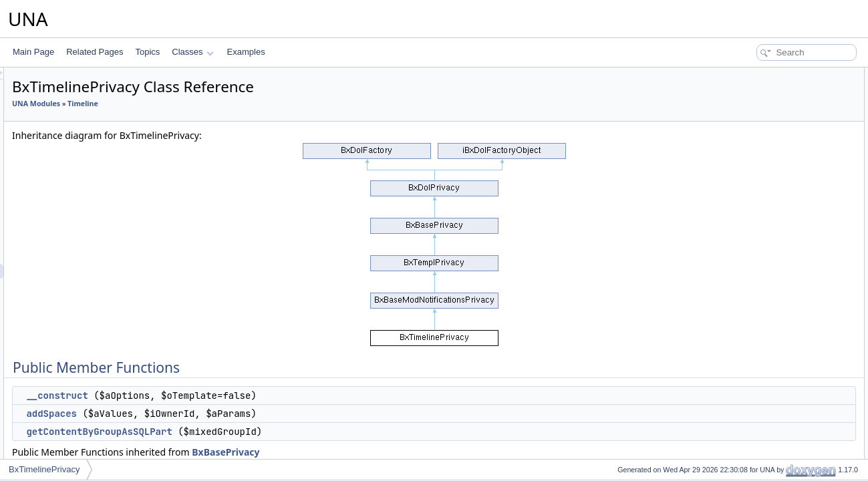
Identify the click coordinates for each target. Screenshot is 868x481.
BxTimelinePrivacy (44, 469)
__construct (224, 395)
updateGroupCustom (767, 339)
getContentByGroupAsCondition (787, 457)
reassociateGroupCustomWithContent (797, 383)
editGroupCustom (761, 325)
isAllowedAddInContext (771, 295)
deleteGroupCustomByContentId (787, 398)
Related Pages (95, 52)
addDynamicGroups (765, 442)
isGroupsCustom (759, 251)
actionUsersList (757, 222)
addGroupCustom (761, 310)
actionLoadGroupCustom (774, 178)
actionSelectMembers (768, 192)
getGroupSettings (761, 236)
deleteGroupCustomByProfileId (785, 413)
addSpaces (219, 414)
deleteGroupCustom (765, 354)
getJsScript (749, 148)
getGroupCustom (760, 281)
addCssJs (747, 163)
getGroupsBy (753, 266)
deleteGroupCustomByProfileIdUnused (799, 428)
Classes (192, 52)
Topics (147, 52)
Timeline (250, 104)
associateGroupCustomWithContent (793, 369)
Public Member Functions (764, 75)
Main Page (33, 52)
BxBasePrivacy (393, 452)
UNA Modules (203, 104)
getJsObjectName (761, 134)
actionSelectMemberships (775, 207)
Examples (246, 52)
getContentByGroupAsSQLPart (266, 432)
